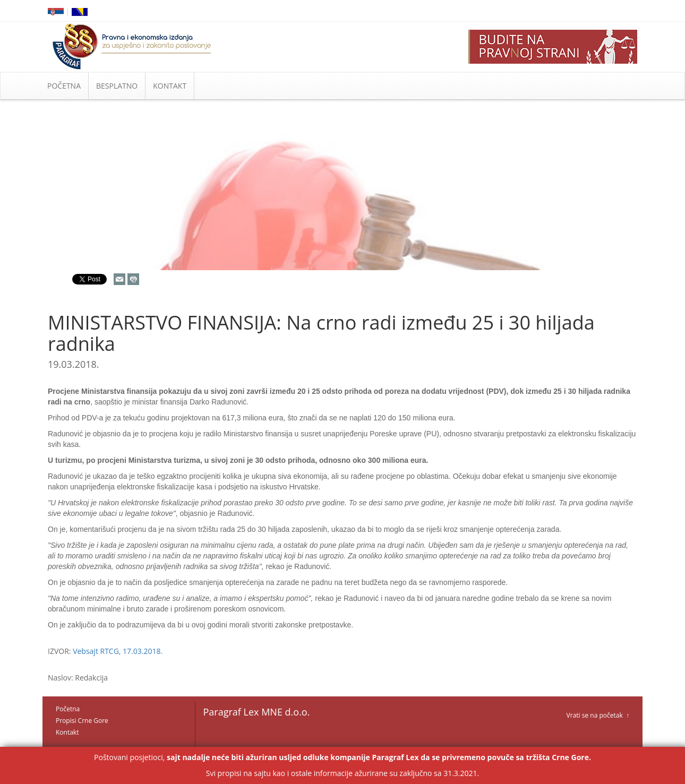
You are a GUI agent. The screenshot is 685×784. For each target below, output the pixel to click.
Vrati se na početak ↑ (598, 715)
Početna (68, 709)
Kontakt (67, 732)
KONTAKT (170, 86)
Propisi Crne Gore (82, 721)
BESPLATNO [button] (117, 86)
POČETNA (64, 86)
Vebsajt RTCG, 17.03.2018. (118, 651)
